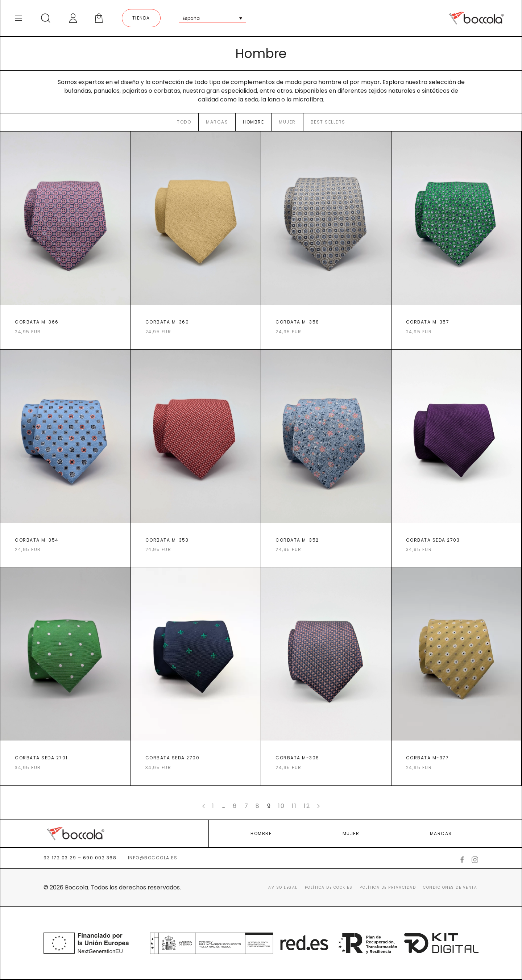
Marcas (217, 122)
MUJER (351, 833)
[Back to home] (476, 18)
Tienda (141, 18)
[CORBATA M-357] (457, 241)
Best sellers (328, 122)
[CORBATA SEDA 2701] (65, 676)
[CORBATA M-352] (326, 459)
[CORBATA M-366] (65, 241)
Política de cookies (329, 887)
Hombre (253, 122)
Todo (184, 122)
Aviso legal (283, 887)
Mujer (287, 122)
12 (307, 806)
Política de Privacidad (388, 887)
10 (281, 806)
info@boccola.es (153, 858)
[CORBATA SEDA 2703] (457, 459)
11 (294, 806)
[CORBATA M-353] (196, 459)
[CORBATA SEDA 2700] (196, 676)
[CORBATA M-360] (196, 241)
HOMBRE (261, 833)
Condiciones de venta (450, 887)
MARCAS (441, 833)
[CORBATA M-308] (326, 676)
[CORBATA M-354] (65, 459)
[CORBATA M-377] (457, 676)
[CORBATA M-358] (326, 241)
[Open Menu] (18, 18)
